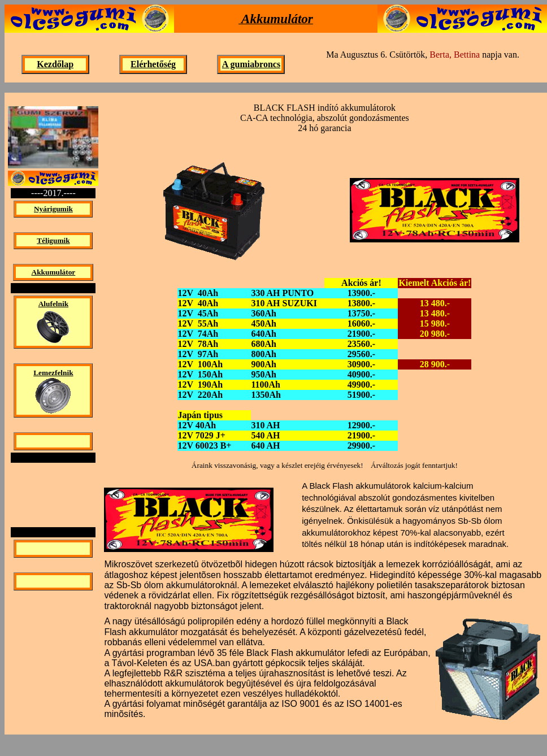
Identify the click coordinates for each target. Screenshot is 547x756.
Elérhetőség (153, 64)
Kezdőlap (55, 64)
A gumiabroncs (251, 64)
